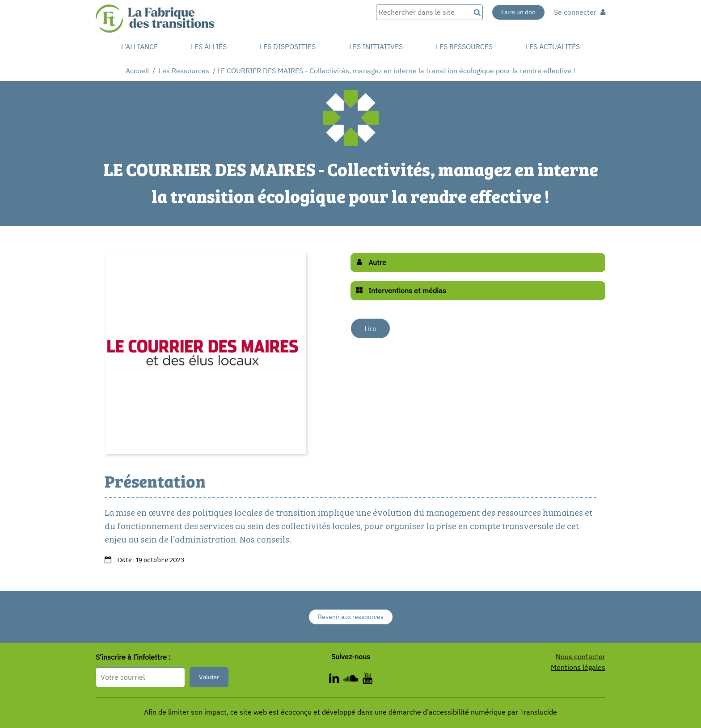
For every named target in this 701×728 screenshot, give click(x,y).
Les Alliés (209, 46)
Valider (209, 677)
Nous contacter (581, 656)
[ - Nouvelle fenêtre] (353, 680)
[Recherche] (477, 12)
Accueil (137, 71)
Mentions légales (578, 667)
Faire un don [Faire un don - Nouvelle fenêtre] (518, 12)
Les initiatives (376, 46)
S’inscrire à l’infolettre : (133, 657)
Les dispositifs (288, 46)
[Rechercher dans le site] (423, 12)
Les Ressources (184, 71)
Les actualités (553, 46)
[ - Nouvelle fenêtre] (367, 680)
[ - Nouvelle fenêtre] (336, 680)
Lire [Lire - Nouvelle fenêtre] (370, 328)
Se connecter (580, 12)
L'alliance (139, 46)
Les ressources (464, 46)
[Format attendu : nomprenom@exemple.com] (140, 677)
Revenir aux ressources (351, 617)
